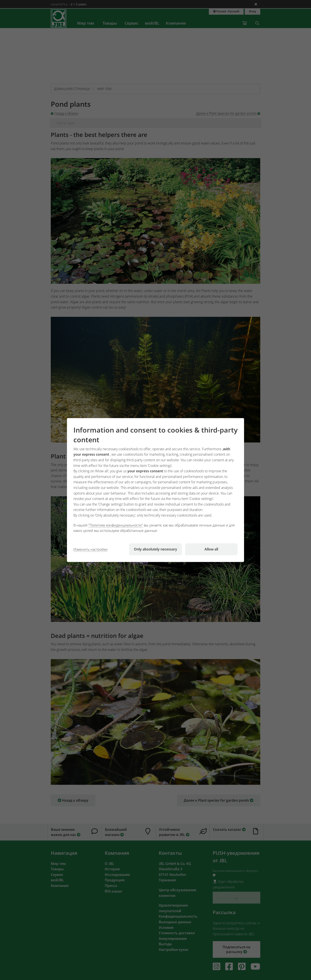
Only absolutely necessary (155, 549)
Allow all (211, 549)
